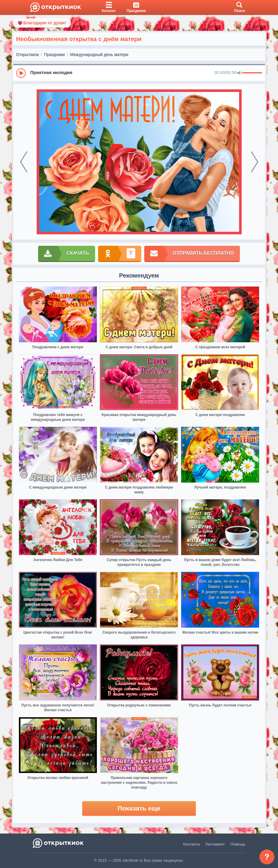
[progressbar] (252, 73)
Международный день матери (99, 55)
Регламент (215, 844)
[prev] (24, 162)
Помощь (238, 844)
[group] (139, 73)
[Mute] (240, 73)
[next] (255, 162)
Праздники (54, 55)
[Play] (21, 73)
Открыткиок (28, 55)
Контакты (192, 844)
